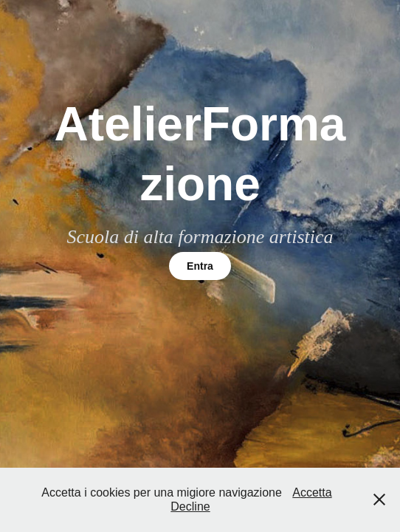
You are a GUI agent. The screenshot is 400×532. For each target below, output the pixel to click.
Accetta (312, 492)
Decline (190, 507)
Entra (200, 266)
